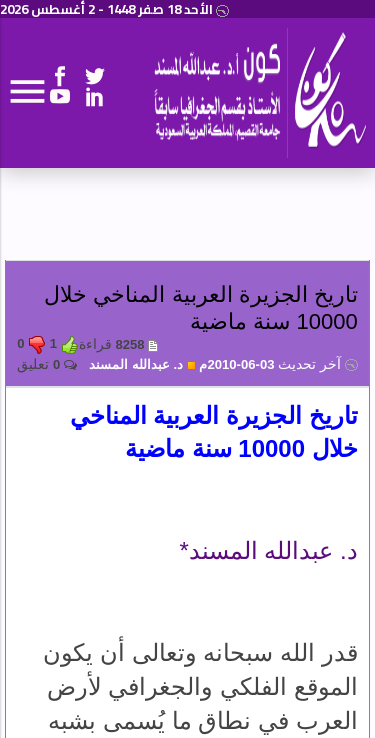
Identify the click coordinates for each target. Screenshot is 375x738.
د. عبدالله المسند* (268, 550)
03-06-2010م (278, 364)
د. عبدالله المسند (142, 364)
